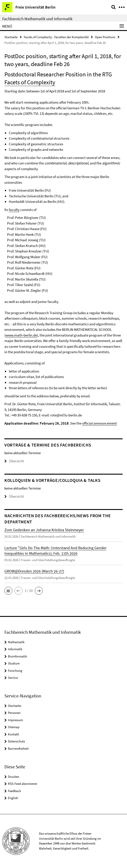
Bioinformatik (17, 656)
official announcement (99, 423)
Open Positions (105, 37)
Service (13, 678)
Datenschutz (16, 741)
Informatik (15, 649)
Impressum (15, 720)
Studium (14, 663)
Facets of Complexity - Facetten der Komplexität (56, 37)
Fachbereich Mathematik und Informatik (37, 19)
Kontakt (13, 734)
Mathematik (16, 642)
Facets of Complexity (30, 82)
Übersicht (14, 461)
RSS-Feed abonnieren (23, 784)
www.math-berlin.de (21, 335)
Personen (14, 713)
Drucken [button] (14, 777)
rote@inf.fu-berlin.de (66, 415)
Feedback (14, 791)
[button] (8, 591)
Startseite (11, 37)
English (13, 798)
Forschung (15, 671)
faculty (14, 210)
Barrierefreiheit (18, 748)
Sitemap (14, 727)
